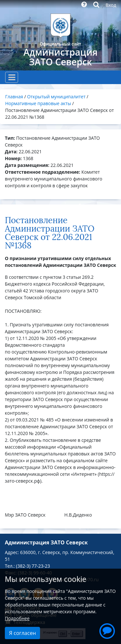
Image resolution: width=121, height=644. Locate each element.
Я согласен (22, 633)
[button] (107, 630)
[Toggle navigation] (12, 77)
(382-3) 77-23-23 (33, 566)
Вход (111, 5)
